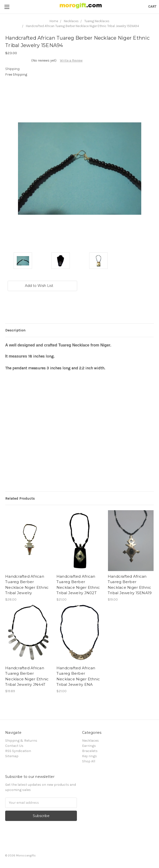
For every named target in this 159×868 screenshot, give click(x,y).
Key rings (89, 756)
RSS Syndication (18, 751)
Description (15, 330)
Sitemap (12, 756)
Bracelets (90, 751)
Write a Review (71, 60)
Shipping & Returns (21, 741)
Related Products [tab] (20, 498)
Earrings (89, 746)
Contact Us (14, 746)
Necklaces (90, 741)
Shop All (89, 761)
